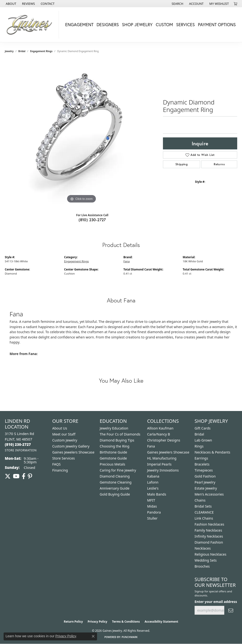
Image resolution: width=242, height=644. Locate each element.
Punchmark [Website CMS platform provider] (130, 637)
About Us (60, 428)
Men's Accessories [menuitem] (209, 494)
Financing (60, 470)
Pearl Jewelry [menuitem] (205, 482)
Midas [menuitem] (152, 506)
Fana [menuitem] (151, 446)
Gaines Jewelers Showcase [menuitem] (168, 452)
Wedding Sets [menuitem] (206, 560)
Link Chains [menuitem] (204, 518)
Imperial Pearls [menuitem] (159, 464)
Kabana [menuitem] (153, 476)
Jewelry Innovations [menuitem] (163, 470)
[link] (11, 4)
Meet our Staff (64, 434)
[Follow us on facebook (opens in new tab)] (24, 476)
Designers (108, 25)
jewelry (9, 51)
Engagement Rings (41, 51)
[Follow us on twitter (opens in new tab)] (8, 476)
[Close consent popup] (93, 636)
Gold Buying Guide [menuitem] (115, 494)
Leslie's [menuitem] (153, 488)
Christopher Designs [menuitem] (164, 440)
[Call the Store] (18, 444)
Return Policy (73, 622)
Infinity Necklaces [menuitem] (209, 536)
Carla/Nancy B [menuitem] (159, 434)
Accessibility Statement (161, 622)
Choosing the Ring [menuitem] (115, 446)
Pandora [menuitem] (154, 512)
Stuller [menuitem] (152, 518)
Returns (219, 164)
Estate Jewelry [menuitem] (206, 488)
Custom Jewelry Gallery (71, 446)
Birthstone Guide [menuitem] (113, 452)
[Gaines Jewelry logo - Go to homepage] (31, 25)
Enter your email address (216, 602)
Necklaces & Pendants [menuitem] (212, 452)
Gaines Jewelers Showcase (73, 452)
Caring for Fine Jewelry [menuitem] (118, 470)
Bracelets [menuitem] (202, 464)
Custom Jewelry (65, 440)
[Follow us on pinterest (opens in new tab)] (30, 476)
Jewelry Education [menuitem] (114, 428)
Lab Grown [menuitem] (203, 440)
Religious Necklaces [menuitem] (210, 554)
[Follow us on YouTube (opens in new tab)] (16, 476)
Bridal (22, 51)
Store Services (63, 458)
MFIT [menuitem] (151, 500)
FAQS (56, 464)
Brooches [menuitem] (202, 566)
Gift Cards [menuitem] (203, 428)
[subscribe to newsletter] (231, 610)
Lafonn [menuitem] (153, 482)
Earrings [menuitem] (201, 458)
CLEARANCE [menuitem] (204, 512)
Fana (127, 261)
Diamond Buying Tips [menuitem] (117, 440)
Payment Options (217, 25)
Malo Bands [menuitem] (157, 494)
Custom (164, 25)
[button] (177, 4)
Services (185, 25)
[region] (81, 132)
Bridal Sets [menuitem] (203, 506)
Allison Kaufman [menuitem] (160, 428)
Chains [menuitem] (200, 500)
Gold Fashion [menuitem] (205, 476)
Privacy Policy (98, 622)
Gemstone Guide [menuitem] (113, 458)
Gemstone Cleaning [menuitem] (116, 482)
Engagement (79, 25)
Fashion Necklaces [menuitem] (209, 524)
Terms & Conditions (126, 622)
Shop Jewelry (137, 25)
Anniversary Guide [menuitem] (115, 488)
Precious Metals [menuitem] (112, 464)
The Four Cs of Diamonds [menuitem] (120, 434)
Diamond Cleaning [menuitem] (115, 476)
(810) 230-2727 (92, 220)
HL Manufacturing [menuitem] (162, 458)
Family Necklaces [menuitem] (208, 530)
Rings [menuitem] (199, 446)
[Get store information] (21, 450)
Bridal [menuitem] (199, 434)
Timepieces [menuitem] (204, 470)
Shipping (181, 164)
